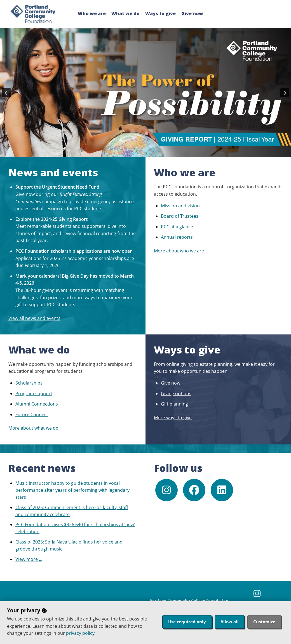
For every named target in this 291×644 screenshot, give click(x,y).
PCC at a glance (177, 227)
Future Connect (32, 414)
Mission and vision (180, 206)
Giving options (176, 394)
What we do (125, 13)
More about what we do (33, 428)
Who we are (92, 13)
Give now (192, 13)
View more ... (29, 559)
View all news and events (34, 318)
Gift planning (174, 404)
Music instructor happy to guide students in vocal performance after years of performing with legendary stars (72, 490)
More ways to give (173, 418)
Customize (264, 622)
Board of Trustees (180, 216)
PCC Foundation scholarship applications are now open (74, 251)
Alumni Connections (37, 404)
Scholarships (29, 383)
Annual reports (177, 237)
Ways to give (160, 13)
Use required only (187, 622)
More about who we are (179, 251)
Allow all (230, 622)
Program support (34, 394)
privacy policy (80, 633)
